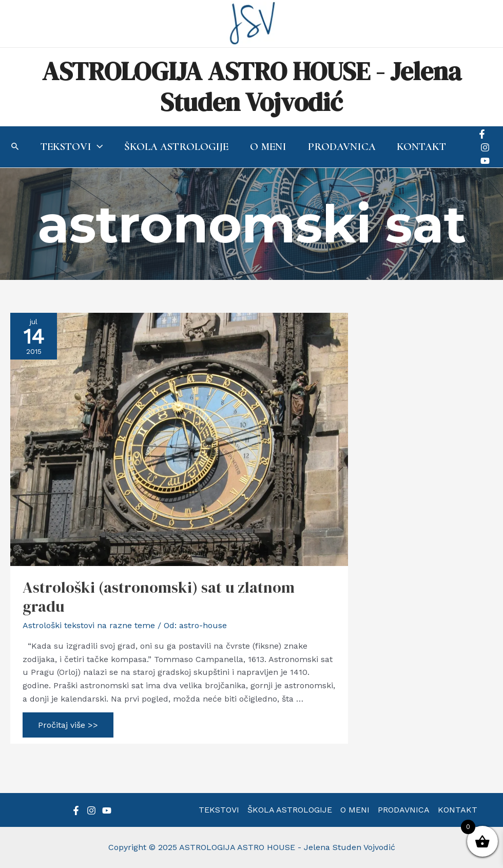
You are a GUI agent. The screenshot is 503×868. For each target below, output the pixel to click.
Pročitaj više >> (68, 727)
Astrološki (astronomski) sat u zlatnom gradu (159, 597)
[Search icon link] (15, 148)
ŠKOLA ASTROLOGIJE (290, 810)
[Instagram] (485, 147)
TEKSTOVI (219, 810)
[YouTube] (485, 161)
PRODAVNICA (404, 810)
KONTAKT (458, 810)
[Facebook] (482, 134)
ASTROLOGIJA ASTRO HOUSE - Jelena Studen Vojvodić (252, 87)
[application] (97, 147)
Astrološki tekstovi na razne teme (89, 625)
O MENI (355, 810)
